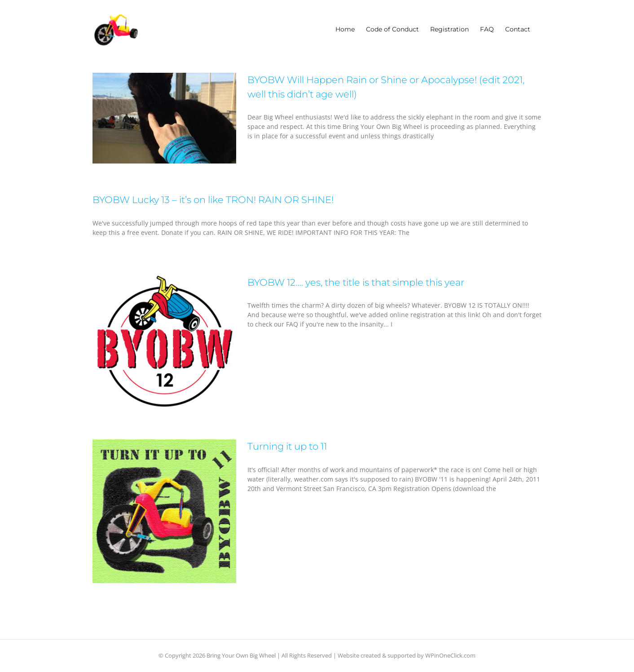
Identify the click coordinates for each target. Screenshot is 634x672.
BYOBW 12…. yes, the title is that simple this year (356, 282)
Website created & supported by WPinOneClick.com (407, 655)
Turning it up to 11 (287, 446)
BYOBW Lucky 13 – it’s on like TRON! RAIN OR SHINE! (213, 200)
